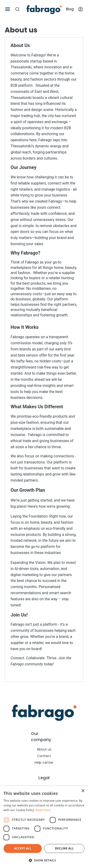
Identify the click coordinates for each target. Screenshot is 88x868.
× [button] (83, 791)
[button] (44, 860)
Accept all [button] (23, 848)
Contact (44, 756)
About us (44, 749)
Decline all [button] (64, 848)
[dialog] (44, 827)
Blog (70, 9)
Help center (44, 762)
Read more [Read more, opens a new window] (43, 810)
